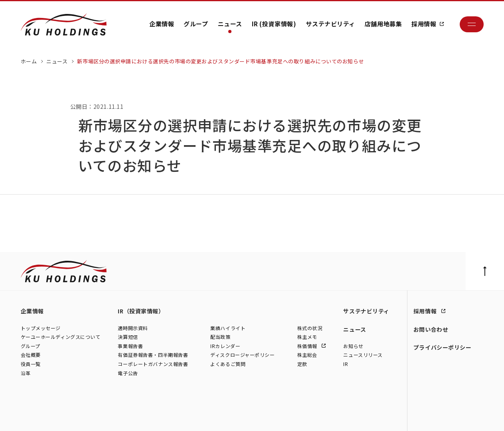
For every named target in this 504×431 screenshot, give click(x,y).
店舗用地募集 (383, 24)
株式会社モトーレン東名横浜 (157, 417)
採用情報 (424, 24)
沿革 (26, 373)
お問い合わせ (431, 329)
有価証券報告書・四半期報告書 (153, 355)
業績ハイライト (228, 328)
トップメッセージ (41, 328)
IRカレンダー (225, 346)
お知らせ (353, 346)
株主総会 (307, 355)
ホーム (29, 61)
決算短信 (128, 337)
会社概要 (31, 355)
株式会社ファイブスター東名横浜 (228, 417)
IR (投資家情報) (274, 24)
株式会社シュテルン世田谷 (92, 417)
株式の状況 (310, 328)
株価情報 (308, 346)
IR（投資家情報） (141, 311)
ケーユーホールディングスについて (61, 337)
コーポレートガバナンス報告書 (153, 364)
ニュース (230, 24)
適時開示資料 (133, 328)
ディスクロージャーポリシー (242, 355)
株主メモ (307, 337)
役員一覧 (31, 364)
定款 (302, 364)
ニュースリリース (363, 355)
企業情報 (162, 24)
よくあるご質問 (228, 364)
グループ (196, 24)
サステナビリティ (330, 24)
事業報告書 (130, 346)
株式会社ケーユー (40, 417)
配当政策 (220, 337)
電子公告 (128, 373)
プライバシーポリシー (443, 347)
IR (346, 364)
